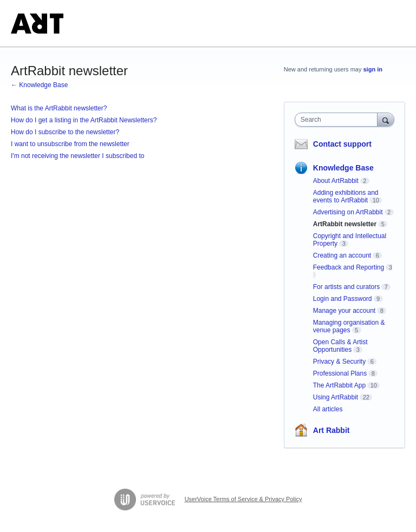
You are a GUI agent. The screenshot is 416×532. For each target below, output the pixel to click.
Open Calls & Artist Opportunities (340, 346)
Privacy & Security (339, 362)
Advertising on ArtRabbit (348, 212)
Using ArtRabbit (336, 397)
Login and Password (343, 299)
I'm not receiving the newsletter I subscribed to (77, 156)
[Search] (386, 119)
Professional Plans (340, 373)
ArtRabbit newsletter (345, 224)
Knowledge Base (343, 168)
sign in (373, 69)
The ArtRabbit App (339, 385)
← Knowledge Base (39, 85)
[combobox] (339, 120)
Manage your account (344, 311)
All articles (328, 409)
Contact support (342, 144)
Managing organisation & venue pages (349, 326)
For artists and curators (346, 287)
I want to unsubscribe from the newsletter (70, 144)
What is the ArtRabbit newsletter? (59, 108)
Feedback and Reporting (349, 267)
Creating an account (342, 255)
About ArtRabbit (336, 181)
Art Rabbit (331, 430)
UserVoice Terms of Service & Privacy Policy (243, 499)
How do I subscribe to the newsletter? (65, 132)
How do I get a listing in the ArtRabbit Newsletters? (84, 120)
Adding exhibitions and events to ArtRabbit (346, 196)
